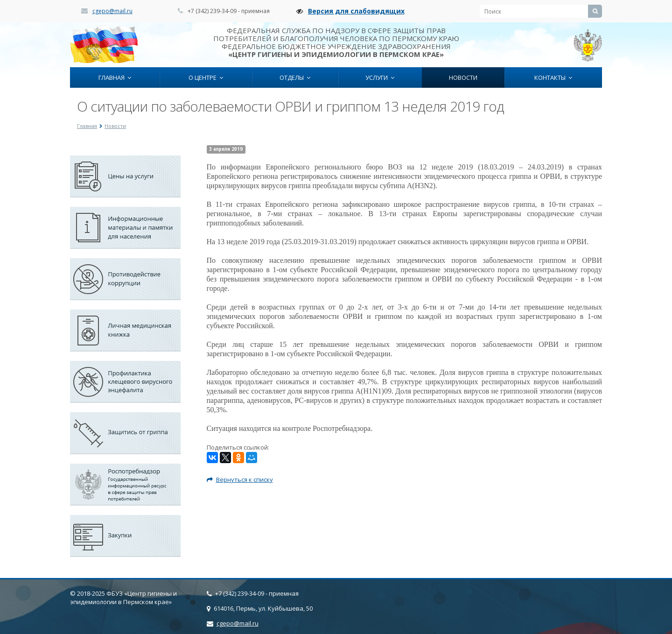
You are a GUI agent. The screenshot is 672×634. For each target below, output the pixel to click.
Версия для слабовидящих (356, 11)
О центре (206, 77)
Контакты (553, 77)
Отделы (295, 77)
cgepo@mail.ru (112, 11)
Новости (463, 77)
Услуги (380, 77)
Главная (115, 77)
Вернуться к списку (240, 479)
